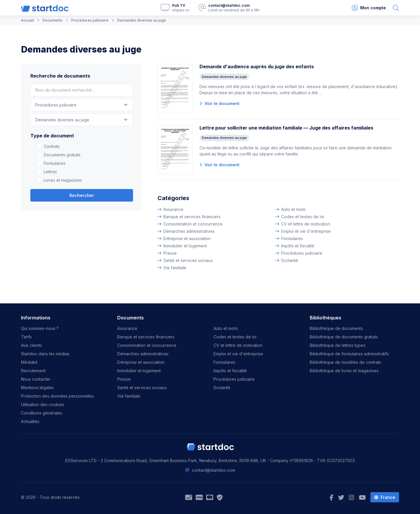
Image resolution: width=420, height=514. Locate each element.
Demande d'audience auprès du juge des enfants (257, 67)
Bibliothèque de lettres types (338, 345)
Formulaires (55, 163)
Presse (170, 253)
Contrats (52, 146)
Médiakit (29, 362)
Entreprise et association (187, 238)
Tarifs (26, 337)
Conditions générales (42, 413)
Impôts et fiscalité (298, 246)
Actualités (30, 421)
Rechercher (82, 195)
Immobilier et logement (185, 246)
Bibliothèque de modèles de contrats (345, 362)
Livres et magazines (63, 180)
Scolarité (290, 260)
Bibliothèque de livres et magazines (344, 371)
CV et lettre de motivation (306, 224)
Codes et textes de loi (303, 217)
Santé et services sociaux (188, 260)
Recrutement (33, 371)
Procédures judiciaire (302, 253)
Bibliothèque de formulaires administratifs (349, 354)
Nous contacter (36, 379)
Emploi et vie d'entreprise (306, 231)
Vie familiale (175, 268)
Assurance (173, 209)
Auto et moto (293, 209)
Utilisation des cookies (43, 404)
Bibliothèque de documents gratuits (344, 337)
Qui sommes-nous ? (40, 328)
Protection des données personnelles (57, 396)
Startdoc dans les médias (45, 354)
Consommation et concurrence (193, 224)
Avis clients (32, 345)
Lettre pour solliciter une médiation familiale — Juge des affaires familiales (286, 128)
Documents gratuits (62, 155)
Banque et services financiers (192, 217)
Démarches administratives (189, 231)
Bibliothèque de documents (336, 328)
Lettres (50, 172)
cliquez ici (181, 10)
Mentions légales (37, 388)
